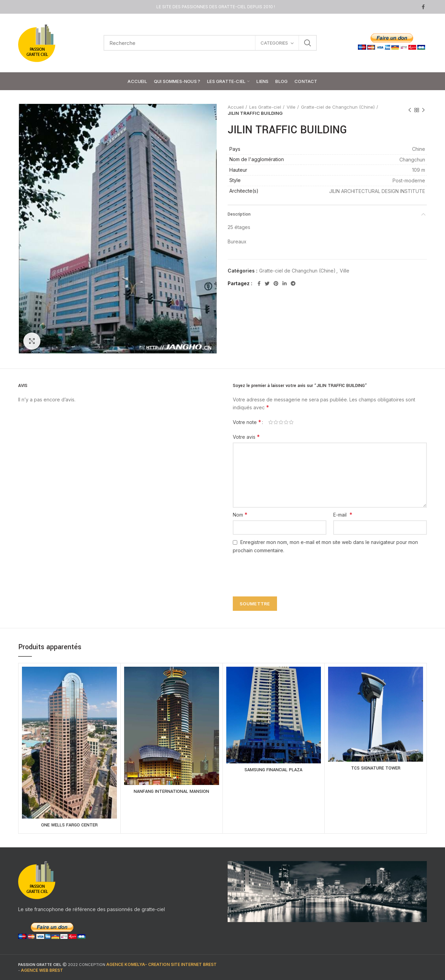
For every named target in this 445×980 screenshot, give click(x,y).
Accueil (236, 107)
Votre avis (246, 437)
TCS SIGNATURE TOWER (376, 768)
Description (239, 214)
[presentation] (281, 571)
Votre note (247, 422)
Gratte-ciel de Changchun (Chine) (338, 107)
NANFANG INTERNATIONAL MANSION (171, 791)
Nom (240, 515)
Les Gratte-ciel (265, 107)
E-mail (343, 515)
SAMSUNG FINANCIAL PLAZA (273, 770)
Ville (291, 107)
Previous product (410, 110)
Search (308, 43)
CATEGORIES (274, 43)
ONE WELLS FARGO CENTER (69, 825)
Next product (423, 110)
